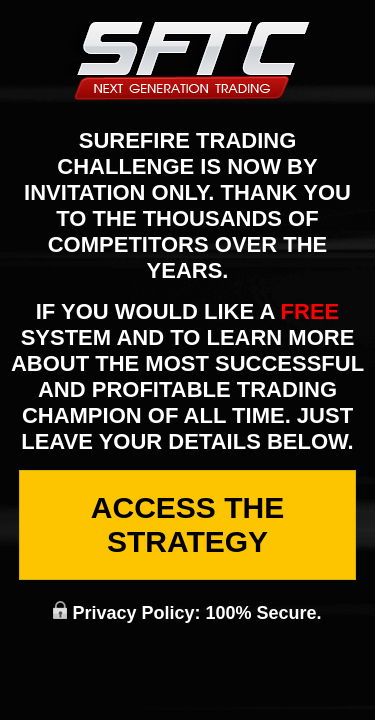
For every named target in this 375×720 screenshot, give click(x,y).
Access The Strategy (187, 524)
